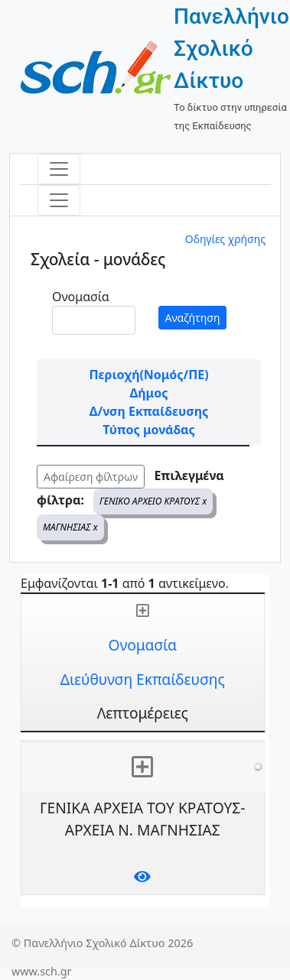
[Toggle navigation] (59, 169)
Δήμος (149, 393)
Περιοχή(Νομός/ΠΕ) (148, 375)
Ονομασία (81, 297)
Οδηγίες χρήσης (225, 239)
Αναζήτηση (193, 318)
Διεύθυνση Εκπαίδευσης (143, 679)
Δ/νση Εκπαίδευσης (149, 411)
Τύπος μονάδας (148, 430)
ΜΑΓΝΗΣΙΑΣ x (70, 527)
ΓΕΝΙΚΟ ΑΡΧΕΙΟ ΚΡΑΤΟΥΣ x (153, 501)
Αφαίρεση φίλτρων (91, 477)
